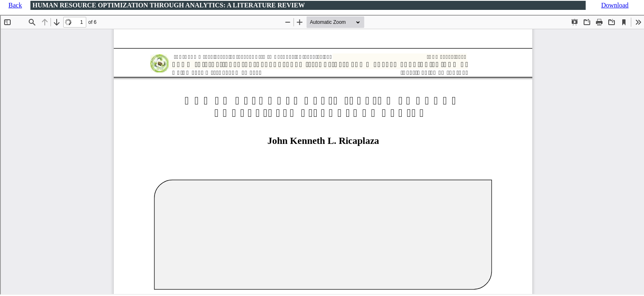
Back (15, 5)
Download (615, 5)
